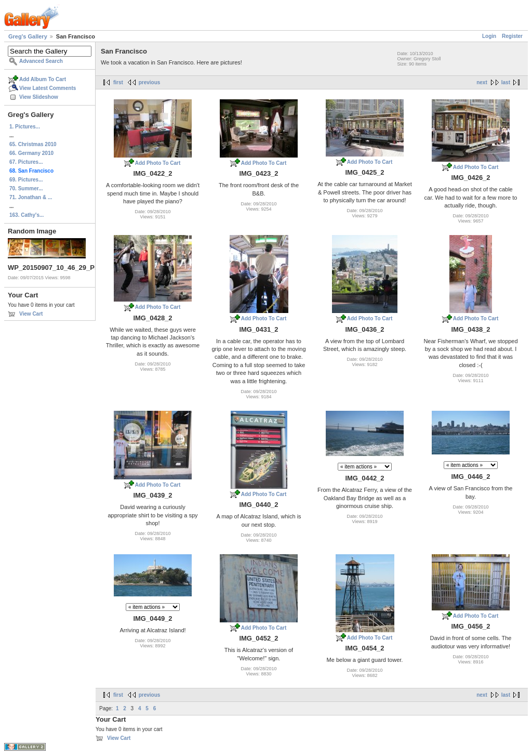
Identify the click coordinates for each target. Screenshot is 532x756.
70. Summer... (26, 188)
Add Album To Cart (43, 79)
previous (150, 82)
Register (512, 36)
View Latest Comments (48, 88)
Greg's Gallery (28, 36)
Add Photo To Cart (158, 163)
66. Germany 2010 (31, 153)
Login (489, 36)
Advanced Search (41, 61)
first (118, 82)
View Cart (31, 314)
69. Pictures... (26, 180)
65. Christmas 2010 (33, 144)
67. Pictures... (26, 162)
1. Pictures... (25, 127)
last (506, 82)
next (482, 82)
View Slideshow (39, 97)
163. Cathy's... (26, 215)
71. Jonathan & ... (31, 197)
